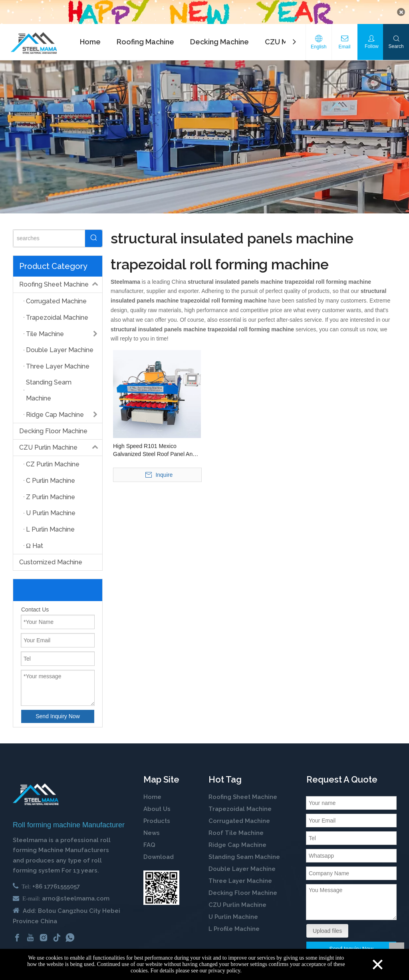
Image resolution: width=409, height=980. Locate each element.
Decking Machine (219, 40)
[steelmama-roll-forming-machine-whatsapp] (161, 886)
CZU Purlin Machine (61, 446)
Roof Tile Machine (236, 831)
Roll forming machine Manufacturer (69, 823)
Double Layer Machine (242, 867)
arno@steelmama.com (76, 897)
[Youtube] (30, 936)
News (152, 831)
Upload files (327, 929)
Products (157, 819)
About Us (157, 807)
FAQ (149, 843)
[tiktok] (57, 936)
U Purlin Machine (233, 915)
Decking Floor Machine (53, 429)
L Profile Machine (234, 927)
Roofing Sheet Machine (61, 283)
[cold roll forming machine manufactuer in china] (36, 793)
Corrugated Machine (239, 819)
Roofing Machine (145, 40)
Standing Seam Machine (244, 855)
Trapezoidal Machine (240, 807)
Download (159, 855)
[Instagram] (44, 936)
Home (90, 40)
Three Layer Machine (240, 879)
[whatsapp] (70, 936)
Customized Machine (51, 561)
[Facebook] (17, 936)
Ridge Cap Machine (237, 843)
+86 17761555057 (56, 885)
